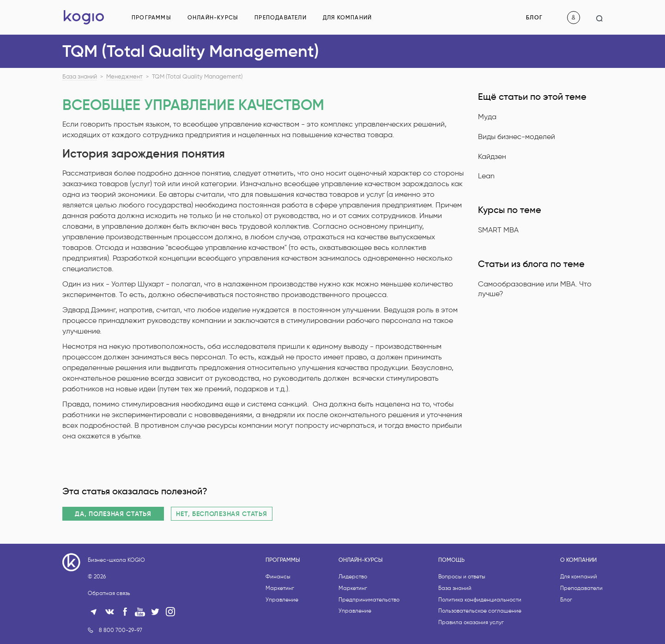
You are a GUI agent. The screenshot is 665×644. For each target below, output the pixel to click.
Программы (151, 17)
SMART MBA (498, 230)
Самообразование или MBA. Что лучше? (535, 289)
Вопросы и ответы (462, 611)
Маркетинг (280, 623)
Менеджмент (124, 77)
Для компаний (347, 17)
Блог (534, 17)
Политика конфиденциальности (480, 634)
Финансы (278, 611)
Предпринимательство (369, 634)
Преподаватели (281, 17)
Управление (282, 634)
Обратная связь (109, 628)
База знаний (80, 77)
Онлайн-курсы (213, 17)
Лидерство (353, 611)
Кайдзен (492, 156)
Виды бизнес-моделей (517, 137)
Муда (487, 117)
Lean (486, 176)
